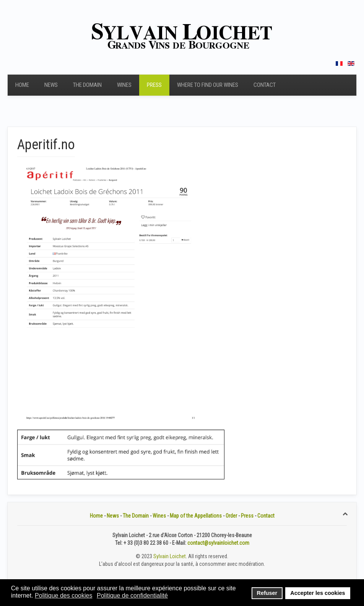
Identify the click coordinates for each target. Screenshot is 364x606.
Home (22, 85)
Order (231, 516)
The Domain (87, 85)
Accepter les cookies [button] (318, 593)
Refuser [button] (267, 593)
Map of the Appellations (196, 516)
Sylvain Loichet (170, 556)
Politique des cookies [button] (63, 595)
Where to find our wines (208, 85)
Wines (124, 85)
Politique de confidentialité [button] (132, 595)
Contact (265, 85)
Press (154, 85)
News (51, 85)
